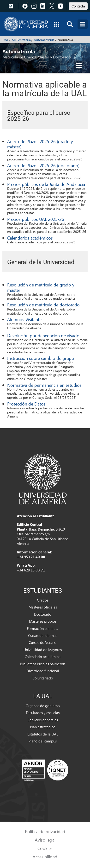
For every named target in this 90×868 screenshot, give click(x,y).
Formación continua (43, 628)
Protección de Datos (26, 404)
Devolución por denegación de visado (43, 335)
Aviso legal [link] (45, 840)
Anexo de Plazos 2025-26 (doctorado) (43, 165)
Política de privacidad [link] (45, 831)
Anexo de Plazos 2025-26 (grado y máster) (40, 144)
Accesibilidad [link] (45, 857)
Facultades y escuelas (43, 713)
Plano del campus (43, 741)
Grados (43, 600)
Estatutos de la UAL (43, 734)
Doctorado (43, 614)
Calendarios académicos (30, 238)
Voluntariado (43, 678)
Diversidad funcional (43, 671)
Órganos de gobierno (43, 706)
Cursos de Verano (43, 642)
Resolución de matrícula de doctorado (43, 305)
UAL (6, 40)
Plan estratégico (43, 727)
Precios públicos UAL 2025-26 (36, 219)
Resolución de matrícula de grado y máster (41, 287)
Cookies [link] (45, 848)
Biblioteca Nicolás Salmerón (43, 664)
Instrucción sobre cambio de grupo (41, 358)
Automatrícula (44, 40)
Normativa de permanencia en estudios (44, 385)
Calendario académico (43, 657)
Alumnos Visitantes (25, 319)
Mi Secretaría (21, 40)
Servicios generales (43, 720)
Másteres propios (43, 621)
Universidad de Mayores (43, 650)
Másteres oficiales (43, 607)
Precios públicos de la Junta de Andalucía (46, 184)
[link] (78, 5)
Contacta (78, 6)
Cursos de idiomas (43, 635)
